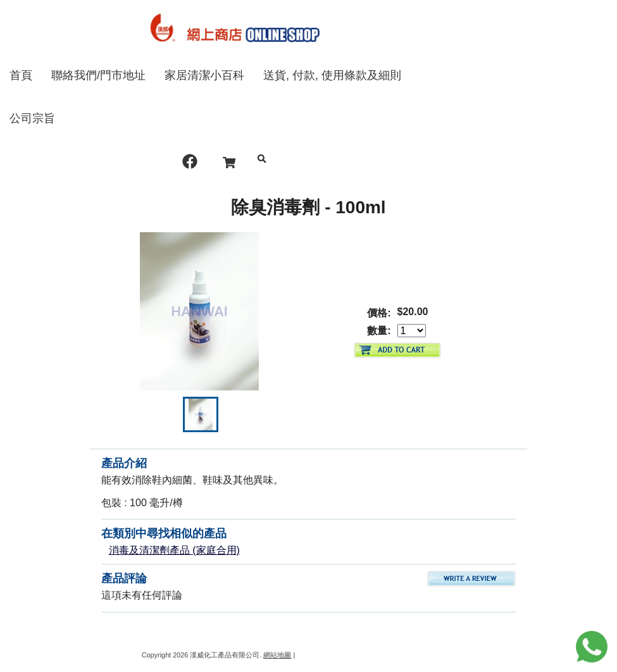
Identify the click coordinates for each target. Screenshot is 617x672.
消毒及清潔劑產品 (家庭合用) (174, 550)
